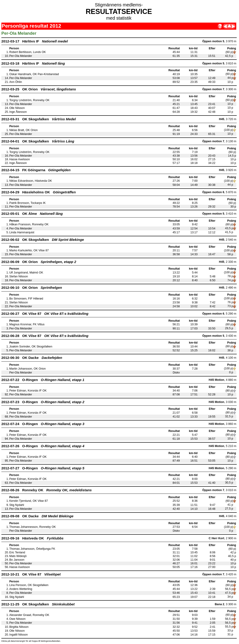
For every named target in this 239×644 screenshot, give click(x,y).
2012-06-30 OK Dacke (32, 358)
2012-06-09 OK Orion (39, 262)
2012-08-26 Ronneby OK (47, 490)
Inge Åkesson (18, 112)
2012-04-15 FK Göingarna (36, 170)
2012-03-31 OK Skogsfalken (39, 119)
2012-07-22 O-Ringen (43, 380)
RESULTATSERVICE (119, 11)
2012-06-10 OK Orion (32, 288)
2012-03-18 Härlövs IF (33, 63)
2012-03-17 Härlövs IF (35, 41)
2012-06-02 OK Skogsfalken (43, 240)
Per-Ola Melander (21, 56)
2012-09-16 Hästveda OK (32, 538)
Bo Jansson (17, 560)
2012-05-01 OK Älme (32, 214)
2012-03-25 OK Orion (39, 89)
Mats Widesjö (18, 556)
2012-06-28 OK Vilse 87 (45, 336)
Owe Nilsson (17, 619)
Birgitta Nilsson (19, 627)
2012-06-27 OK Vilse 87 (45, 314)
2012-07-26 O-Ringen (43, 446)
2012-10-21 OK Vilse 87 (31, 574)
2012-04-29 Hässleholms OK (39, 192)
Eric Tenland (17, 552)
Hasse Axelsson (20, 159)
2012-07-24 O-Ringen (43, 424)
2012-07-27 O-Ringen (43, 468)
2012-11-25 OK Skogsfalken (38, 604)
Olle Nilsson (17, 108)
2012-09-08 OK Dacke (37, 516)
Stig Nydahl (17, 505)
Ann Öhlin (16, 82)
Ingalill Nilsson (19, 635)
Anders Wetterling (21, 589)
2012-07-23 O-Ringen (43, 402)
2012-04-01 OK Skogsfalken (38, 141)
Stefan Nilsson (19, 276)
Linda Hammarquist (22, 232)
